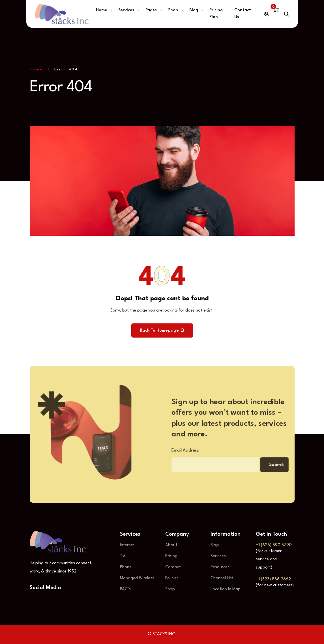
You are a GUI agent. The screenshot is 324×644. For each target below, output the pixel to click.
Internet (127, 545)
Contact (173, 567)
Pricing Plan (216, 14)
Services (126, 10)
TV (123, 556)
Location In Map (226, 589)
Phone (126, 567)
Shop (173, 10)
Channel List (222, 578)
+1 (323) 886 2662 (273, 579)
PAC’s (125, 589)
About (171, 545)
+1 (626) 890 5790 (274, 545)
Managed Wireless (137, 578)
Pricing (171, 556)
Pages (151, 10)
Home (101, 10)
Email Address (181, 452)
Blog (194, 10)
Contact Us (243, 14)
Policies (172, 578)
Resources (220, 567)
